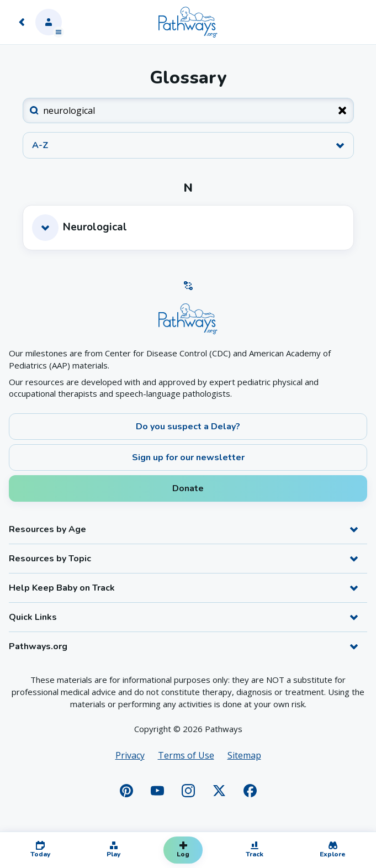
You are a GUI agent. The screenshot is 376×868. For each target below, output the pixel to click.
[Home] (188, 22)
